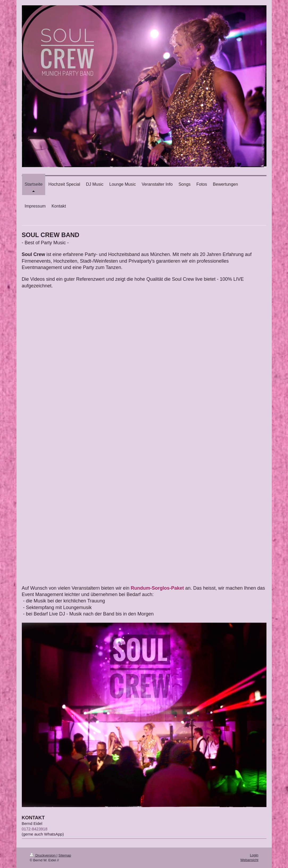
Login (254, 855)
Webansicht (249, 860)
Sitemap (65, 855)
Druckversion (43, 855)
